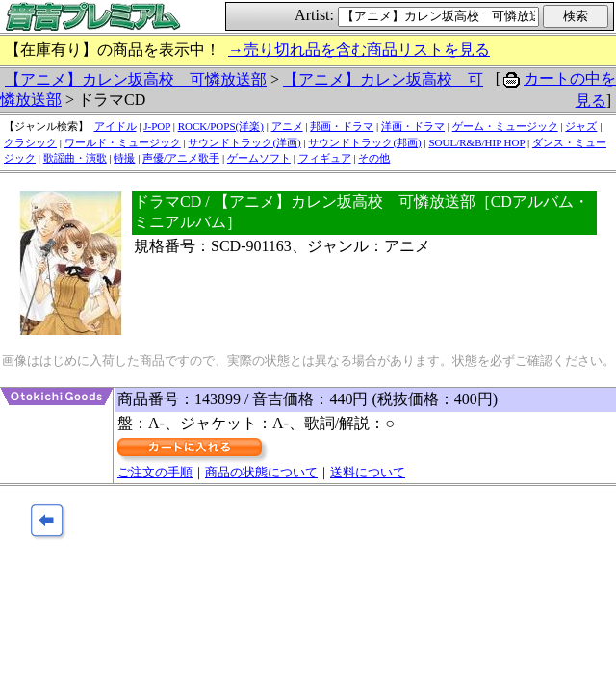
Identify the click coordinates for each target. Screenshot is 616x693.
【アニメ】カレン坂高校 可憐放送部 (136, 79)
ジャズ (581, 126)
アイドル (115, 126)
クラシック (30, 142)
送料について (368, 472)
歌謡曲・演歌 (75, 158)
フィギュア (325, 158)
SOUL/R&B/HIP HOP (476, 142)
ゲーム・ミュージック (505, 126)
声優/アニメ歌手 (181, 158)
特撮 (124, 158)
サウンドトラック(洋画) (244, 142)
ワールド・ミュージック (123, 142)
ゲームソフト (259, 158)
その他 (374, 158)
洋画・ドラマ (413, 126)
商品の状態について (261, 472)
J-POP (157, 126)
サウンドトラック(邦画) (364, 142)
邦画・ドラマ (342, 126)
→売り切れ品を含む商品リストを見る (359, 50)
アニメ (287, 126)
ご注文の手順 (155, 472)
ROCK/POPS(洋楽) (221, 126)
